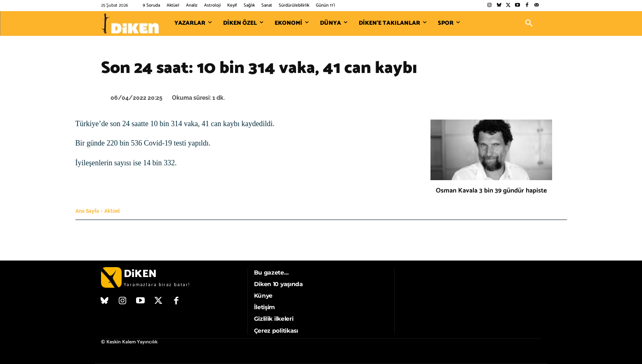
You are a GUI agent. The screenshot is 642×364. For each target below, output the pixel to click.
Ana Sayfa (87, 211)
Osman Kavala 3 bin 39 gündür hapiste (491, 191)
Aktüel (112, 211)
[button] (529, 23)
